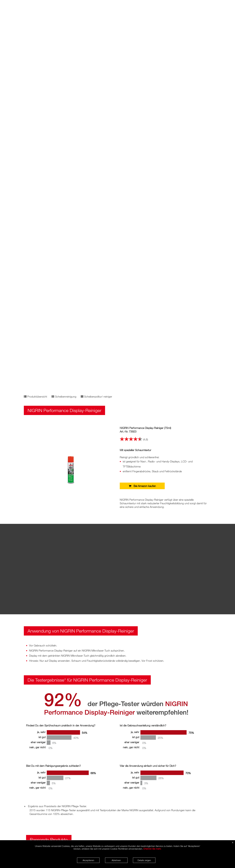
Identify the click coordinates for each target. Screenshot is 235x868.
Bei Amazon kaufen (142, 486)
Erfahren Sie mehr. (152, 849)
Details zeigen (144, 860)
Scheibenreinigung (64, 396)
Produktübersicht (35, 396)
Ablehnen (116, 860)
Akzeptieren (88, 860)
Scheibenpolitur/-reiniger (96, 396)
